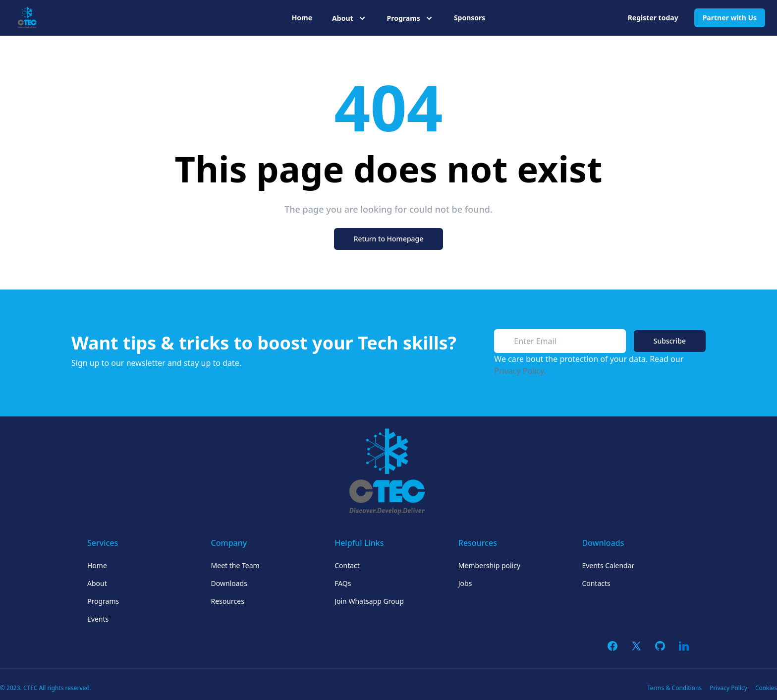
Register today (653, 18)
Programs (103, 601)
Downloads (229, 583)
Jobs (465, 583)
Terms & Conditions (674, 688)
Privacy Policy (728, 688)
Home (302, 18)
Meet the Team (235, 565)
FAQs (343, 583)
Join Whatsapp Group (369, 601)
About (97, 583)
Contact (347, 565)
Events (98, 619)
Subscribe (670, 341)
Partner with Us (730, 18)
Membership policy (489, 565)
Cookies (766, 688)
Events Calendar (608, 565)
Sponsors (470, 18)
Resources (228, 601)
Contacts (596, 583)
